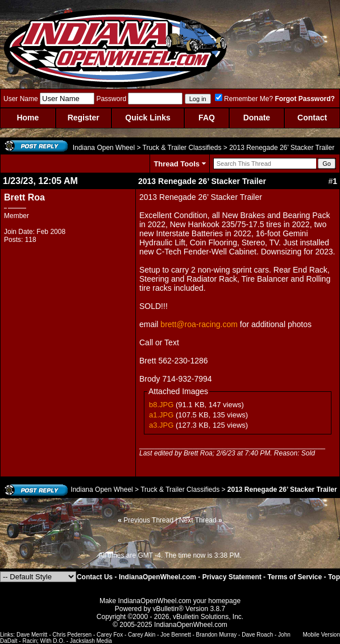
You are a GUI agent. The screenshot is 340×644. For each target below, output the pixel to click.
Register (84, 118)
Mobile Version (321, 635)
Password (111, 99)
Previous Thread (148, 520)
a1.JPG (161, 415)
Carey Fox (110, 635)
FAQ (207, 118)
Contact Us (95, 577)
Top (334, 577)
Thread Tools (177, 164)
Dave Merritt (32, 635)
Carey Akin (142, 635)
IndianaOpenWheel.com (157, 577)
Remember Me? (244, 99)
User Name (21, 99)
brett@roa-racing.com (199, 324)
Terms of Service (295, 577)
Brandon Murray (217, 635)
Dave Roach (257, 635)
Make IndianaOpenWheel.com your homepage (170, 601)
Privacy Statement (232, 577)
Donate (257, 118)
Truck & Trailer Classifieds (182, 148)
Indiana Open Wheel (104, 148)
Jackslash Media (91, 641)
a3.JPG (161, 425)
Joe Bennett (175, 635)
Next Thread (198, 520)
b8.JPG (161, 405)
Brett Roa (24, 197)
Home (28, 118)
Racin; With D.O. (43, 641)
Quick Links (148, 118)
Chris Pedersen (72, 635)
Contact (312, 118)
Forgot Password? (304, 99)
